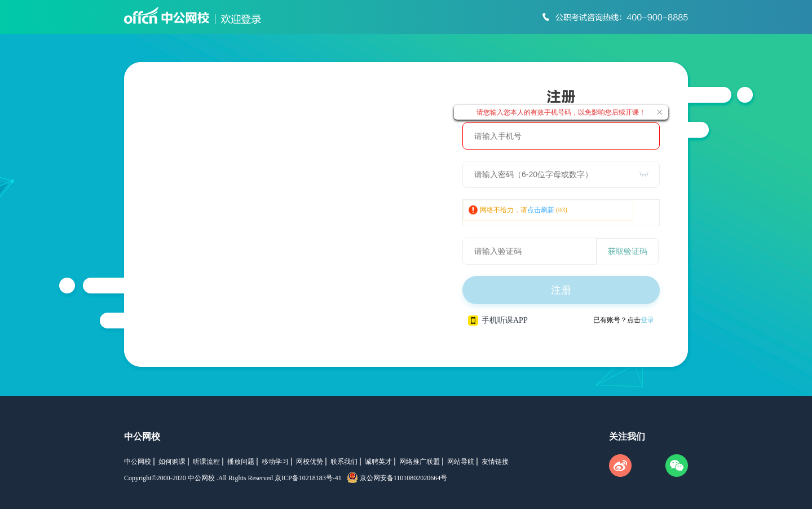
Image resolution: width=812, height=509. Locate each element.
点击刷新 (541, 210)
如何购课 (172, 462)
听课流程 (206, 462)
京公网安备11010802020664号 (404, 478)
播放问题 (241, 462)
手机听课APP (498, 321)
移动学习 (275, 462)
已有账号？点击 (624, 320)
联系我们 (344, 462)
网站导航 (461, 462)
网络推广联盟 (420, 462)
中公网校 (142, 436)
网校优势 (310, 462)
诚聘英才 (378, 462)
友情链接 (495, 462)
